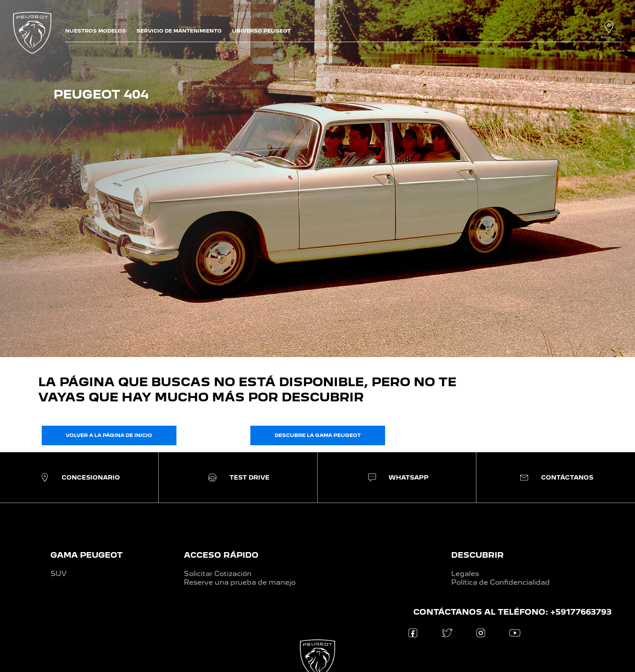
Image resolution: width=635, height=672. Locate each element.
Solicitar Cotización (218, 574)
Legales (465, 574)
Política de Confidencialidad (500, 582)
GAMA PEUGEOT (86, 555)
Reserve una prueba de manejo (240, 582)
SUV (58, 574)
